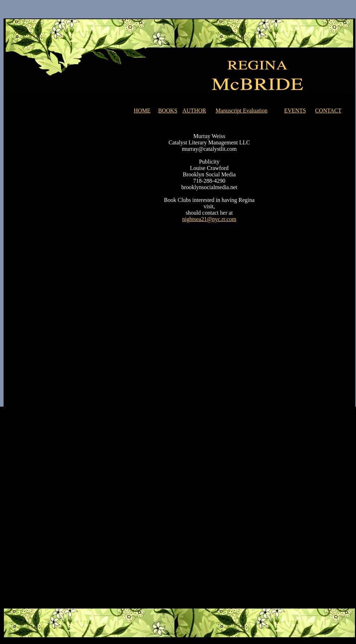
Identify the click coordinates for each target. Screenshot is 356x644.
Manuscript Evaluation (241, 111)
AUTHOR (194, 111)
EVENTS (295, 111)
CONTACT (328, 111)
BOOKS (168, 111)
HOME (142, 111)
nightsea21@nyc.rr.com (209, 219)
